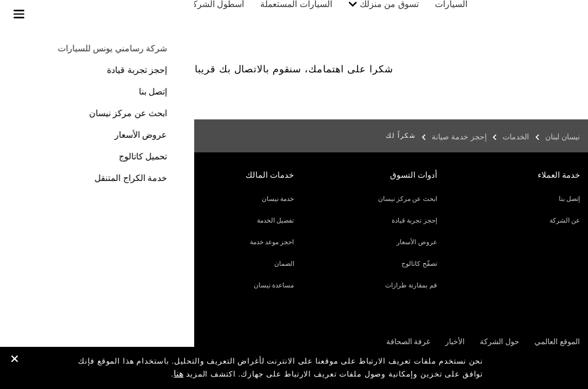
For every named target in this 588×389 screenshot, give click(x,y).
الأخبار (455, 341)
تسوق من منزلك (400, 15)
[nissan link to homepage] (558, 26)
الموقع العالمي (557, 341)
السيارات (462, 15)
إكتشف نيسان (74, 15)
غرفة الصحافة (408, 341)
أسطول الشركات (224, 15)
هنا (179, 374)
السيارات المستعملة (307, 15)
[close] (15, 360)
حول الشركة (500, 341)
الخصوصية (96, 341)
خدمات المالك (151, 15)
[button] (19, 14)
